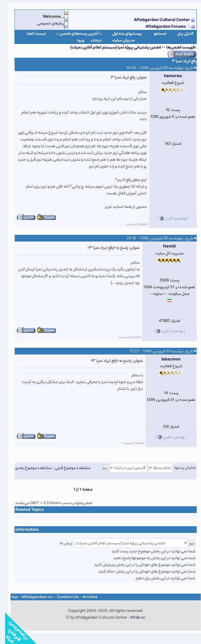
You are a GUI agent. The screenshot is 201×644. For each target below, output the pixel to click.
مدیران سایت (118, 40)
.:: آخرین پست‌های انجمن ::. (74, 34)
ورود (75, 40)
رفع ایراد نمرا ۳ (179, 61)
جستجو (155, 34)
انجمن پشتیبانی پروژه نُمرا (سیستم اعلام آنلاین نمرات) (110, 47)
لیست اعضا (31, 34)
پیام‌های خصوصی (45, 23)
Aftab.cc (133, 617)
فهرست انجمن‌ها (175, 47)
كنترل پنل (180, 34)
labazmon (166, 359)
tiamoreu (168, 76)
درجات (91, 40)
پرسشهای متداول (122, 34)
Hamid (164, 246)
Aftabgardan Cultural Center (157, 20)
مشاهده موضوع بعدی (28, 468)
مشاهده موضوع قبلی (68, 468)
